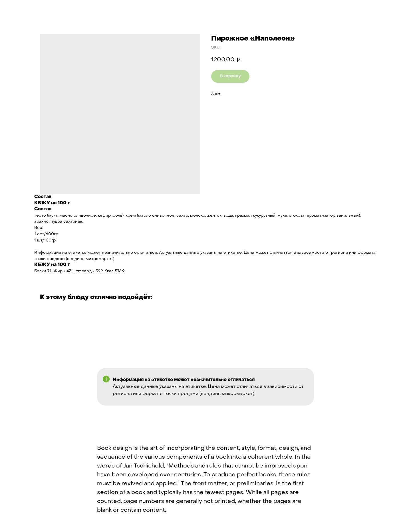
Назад (17, 9)
